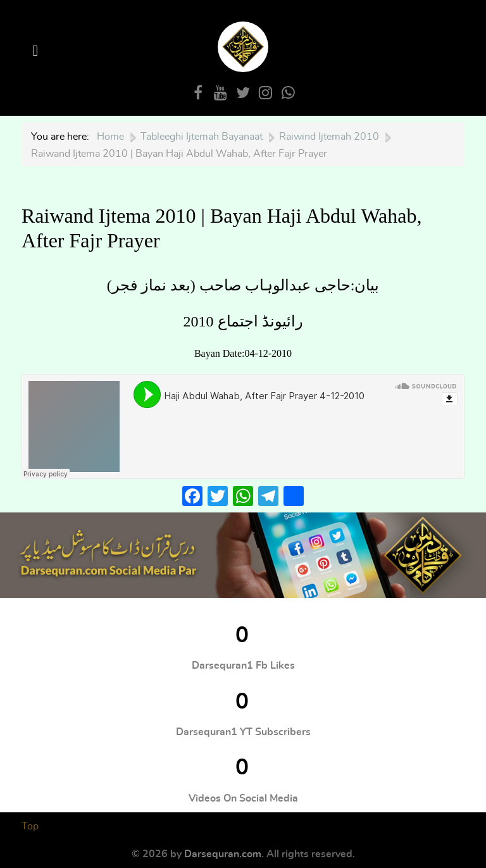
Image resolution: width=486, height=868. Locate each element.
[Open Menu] (37, 51)
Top (30, 826)
